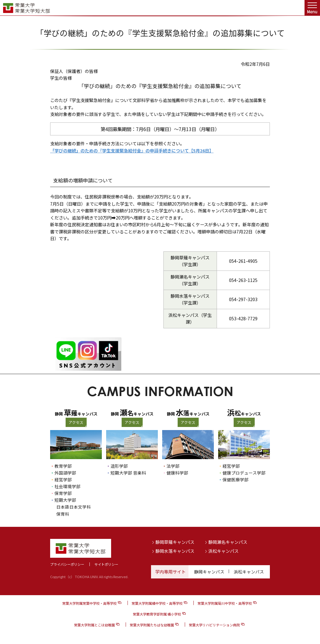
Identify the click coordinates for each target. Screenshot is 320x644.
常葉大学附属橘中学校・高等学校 (157, 603)
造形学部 (119, 466)
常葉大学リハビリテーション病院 (214, 624)
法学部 (173, 466)
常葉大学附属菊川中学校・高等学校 (225, 603)
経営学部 (63, 480)
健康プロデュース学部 (244, 473)
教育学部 (63, 466)
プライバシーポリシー (67, 564)
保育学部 (63, 493)
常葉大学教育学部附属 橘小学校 (157, 613)
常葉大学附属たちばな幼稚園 (152, 624)
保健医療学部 (236, 480)
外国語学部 (65, 473)
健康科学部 (177, 473)
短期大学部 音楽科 (128, 473)
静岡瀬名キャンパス (228, 541)
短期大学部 (65, 500)
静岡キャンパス (209, 571)
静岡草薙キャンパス (175, 541)
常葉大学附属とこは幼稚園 (94, 624)
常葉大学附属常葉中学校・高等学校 (89, 603)
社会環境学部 (67, 486)
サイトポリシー (106, 564)
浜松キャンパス (223, 551)
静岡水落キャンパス (175, 551)
